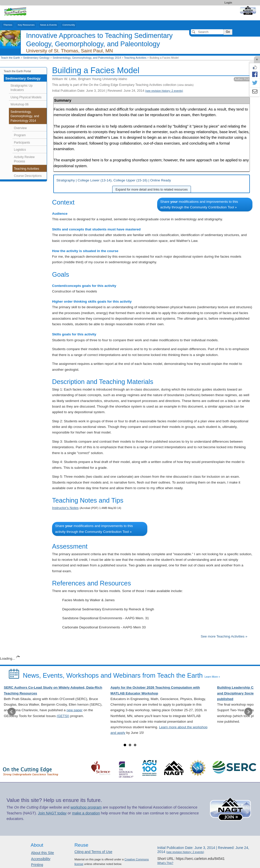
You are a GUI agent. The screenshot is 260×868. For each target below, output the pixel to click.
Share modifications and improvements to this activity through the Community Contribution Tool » (199, 204)
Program (20, 135)
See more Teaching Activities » (224, 636)
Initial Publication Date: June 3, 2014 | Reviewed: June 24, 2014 (118, 91)
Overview (20, 128)
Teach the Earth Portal (17, 71)
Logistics (20, 150)
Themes (8, 25)
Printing (37, 865)
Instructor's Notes (65, 508)
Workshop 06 (19, 104)
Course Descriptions (28, 176)
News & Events (48, 25)
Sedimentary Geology (36, 58)
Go (228, 32)
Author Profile (243, 79)
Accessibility (41, 859)
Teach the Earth (10, 58)
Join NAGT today (52, 813)
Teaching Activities (135, 58)
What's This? (165, 863)
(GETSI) (63, 716)
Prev (12, 712)
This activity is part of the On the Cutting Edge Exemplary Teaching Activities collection (123, 85)
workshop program (86, 807)
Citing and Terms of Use (93, 852)
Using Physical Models (26, 97)
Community (69, 25)
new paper (75, 710)
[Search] (207, 32)
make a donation (86, 813)
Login (228, 3)
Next (248, 712)
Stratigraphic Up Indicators (21, 88)
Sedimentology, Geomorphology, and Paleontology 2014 (87, 58)
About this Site (42, 853)
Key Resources (26, 25)
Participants (22, 143)
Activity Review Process (24, 159)
